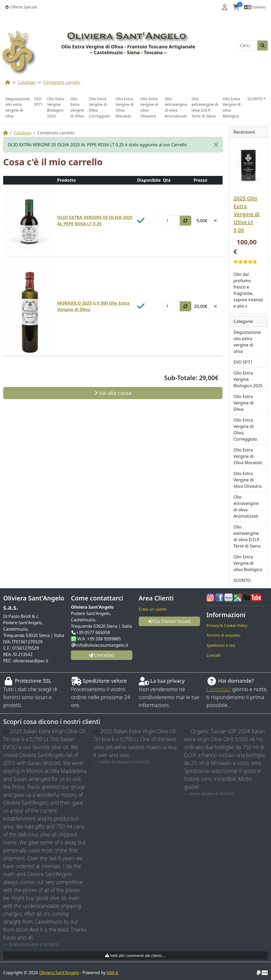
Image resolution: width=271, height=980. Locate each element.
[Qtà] (171, 221)
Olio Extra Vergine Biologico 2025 (56, 107)
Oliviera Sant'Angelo (59, 973)
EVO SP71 (39, 102)
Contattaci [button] (102, 655)
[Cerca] (247, 45)
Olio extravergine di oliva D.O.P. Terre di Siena (205, 107)
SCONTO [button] (255, 99)
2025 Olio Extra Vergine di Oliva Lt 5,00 (246, 214)
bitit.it (112, 973)
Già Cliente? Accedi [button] (170, 621)
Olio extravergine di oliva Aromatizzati (176, 107)
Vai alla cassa (113, 393)
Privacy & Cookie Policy (227, 625)
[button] (225, 7)
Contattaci (219, 689)
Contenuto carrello (62, 82)
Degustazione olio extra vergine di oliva (18, 107)
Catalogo (27, 82)
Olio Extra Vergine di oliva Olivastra (149, 107)
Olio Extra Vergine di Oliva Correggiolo (100, 107)
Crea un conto (153, 609)
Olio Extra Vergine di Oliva (77, 107)
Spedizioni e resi (221, 645)
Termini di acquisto (223, 635)
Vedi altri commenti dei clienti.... (135, 956)
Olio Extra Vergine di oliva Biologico (232, 107)
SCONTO (242, 580)
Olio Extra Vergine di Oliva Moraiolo (124, 107)
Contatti (214, 655)
